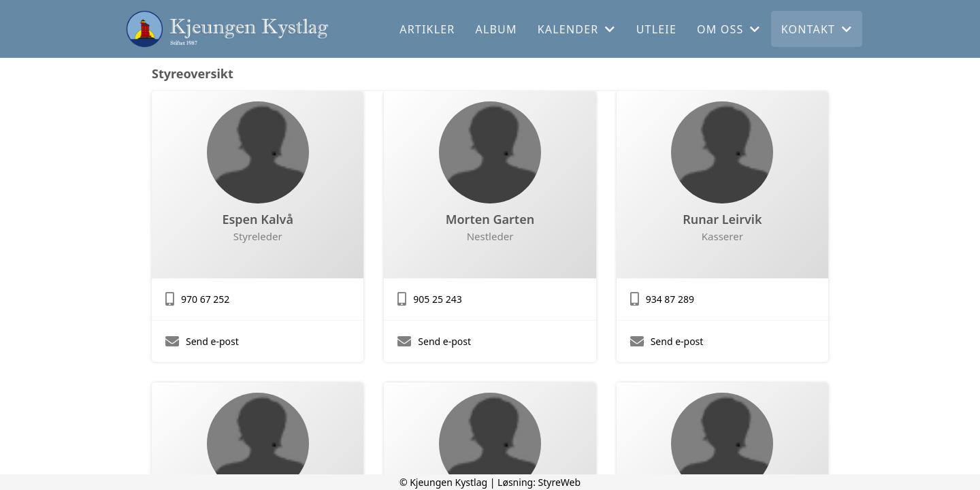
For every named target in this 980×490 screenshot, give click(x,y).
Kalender (577, 29)
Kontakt (817, 29)
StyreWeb (560, 482)
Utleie (656, 29)
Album (496, 29)
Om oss (729, 29)
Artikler (427, 29)
